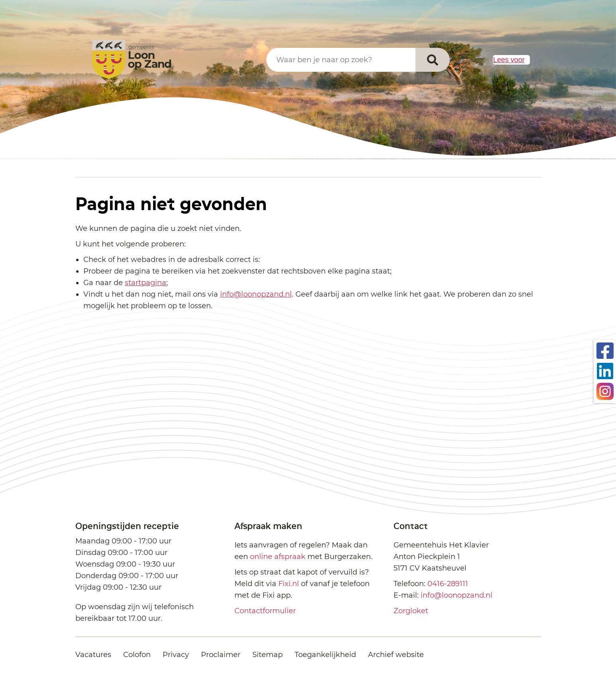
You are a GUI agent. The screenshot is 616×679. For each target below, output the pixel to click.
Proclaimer (221, 655)
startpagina (146, 283)
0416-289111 (448, 584)
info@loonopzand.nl (256, 294)
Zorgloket (411, 611)
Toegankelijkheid (325, 655)
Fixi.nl (289, 584)
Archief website (396, 655)
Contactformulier (265, 611)
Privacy (176, 655)
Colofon (137, 655)
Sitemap (268, 655)
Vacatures (93, 655)
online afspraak (278, 557)
